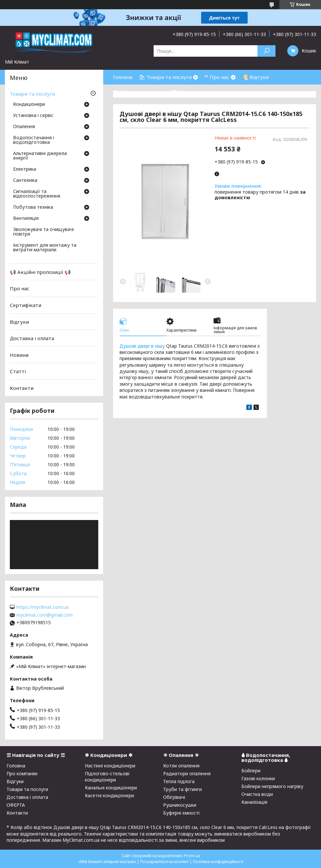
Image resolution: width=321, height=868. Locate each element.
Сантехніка (25, 181)
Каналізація (254, 802)
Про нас (20, 288)
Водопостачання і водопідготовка (34, 140)
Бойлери (251, 771)
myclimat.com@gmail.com (45, 615)
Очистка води (257, 794)
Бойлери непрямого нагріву (272, 786)
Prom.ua (192, 856)
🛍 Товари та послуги (165, 77)
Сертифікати (26, 305)
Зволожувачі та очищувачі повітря (43, 232)
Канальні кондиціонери (111, 788)
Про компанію (22, 773)
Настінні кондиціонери (110, 766)
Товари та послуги (32, 94)
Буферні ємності (181, 813)
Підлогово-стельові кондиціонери (107, 777)
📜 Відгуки (255, 77)
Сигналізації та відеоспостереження (37, 194)
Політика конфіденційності (218, 862)
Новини (19, 355)
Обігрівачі (174, 797)
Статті (18, 371)
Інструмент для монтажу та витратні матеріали (45, 248)
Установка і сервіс (33, 116)
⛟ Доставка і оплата (139, 92)
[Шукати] (266, 51)
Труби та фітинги (182, 789)
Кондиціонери (29, 105)
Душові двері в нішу (142, 346)
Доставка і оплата (32, 338)
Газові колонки (258, 778)
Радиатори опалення (187, 773)
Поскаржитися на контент (164, 862)
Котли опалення (181, 766)
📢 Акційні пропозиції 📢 (40, 272)
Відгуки (19, 321)
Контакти (22, 388)
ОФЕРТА (16, 805)
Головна (123, 77)
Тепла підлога (179, 781)
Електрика (25, 169)
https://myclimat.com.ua (42, 607)
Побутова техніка (33, 207)
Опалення (24, 127)
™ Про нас (217, 77)
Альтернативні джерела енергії (40, 156)
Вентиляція (26, 219)
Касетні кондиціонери (109, 795)
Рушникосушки (180, 805)
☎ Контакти (187, 92)
